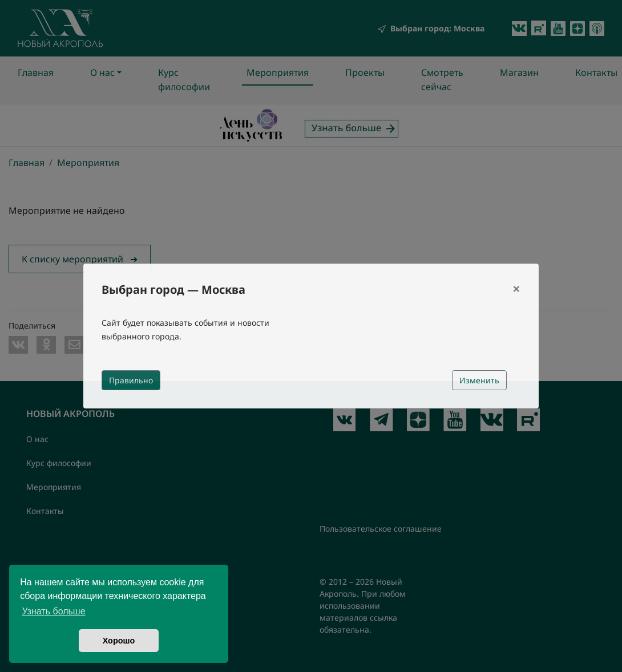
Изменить (479, 380)
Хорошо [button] (119, 641)
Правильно (131, 380)
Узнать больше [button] (53, 611)
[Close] (516, 289)
